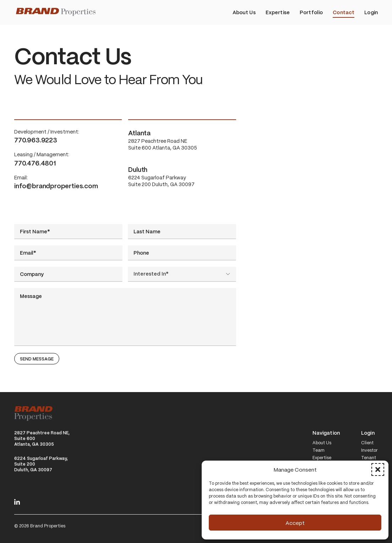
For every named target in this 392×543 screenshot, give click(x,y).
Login (368, 433)
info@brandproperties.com (56, 186)
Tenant (369, 458)
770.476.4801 (35, 163)
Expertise (322, 458)
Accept (295, 523)
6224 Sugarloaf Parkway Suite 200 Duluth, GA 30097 (182, 176)
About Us (322, 443)
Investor (369, 450)
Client (367, 443)
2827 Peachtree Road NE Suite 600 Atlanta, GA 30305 (182, 140)
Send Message (37, 359)
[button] (378, 469)
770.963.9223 (36, 140)
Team (318, 450)
